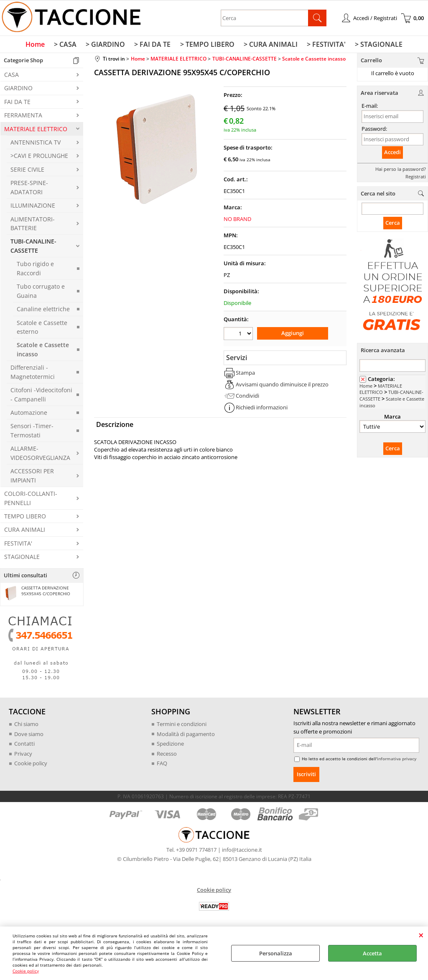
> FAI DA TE (153, 46)
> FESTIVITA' (324, 46)
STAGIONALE (22, 559)
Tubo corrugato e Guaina (41, 293)
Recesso (167, 755)
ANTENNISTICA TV (36, 144)
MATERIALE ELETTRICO (36, 131)
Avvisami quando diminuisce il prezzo (282, 386)
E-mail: (370, 108)
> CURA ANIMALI (269, 46)
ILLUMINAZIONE (33, 207)
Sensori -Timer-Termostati (32, 432)
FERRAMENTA (23, 117)
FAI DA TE (17, 103)
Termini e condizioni (182, 726)
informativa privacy (397, 760)
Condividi (247, 397)
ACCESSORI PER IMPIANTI (32, 477)
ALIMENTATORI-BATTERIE (33, 225)
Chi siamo (26, 726)
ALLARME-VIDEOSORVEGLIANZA (40, 455)
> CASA (68, 46)
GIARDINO (18, 90)
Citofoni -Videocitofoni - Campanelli (41, 396)
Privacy (23, 755)
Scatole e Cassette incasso (43, 351)
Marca (392, 419)
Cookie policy (26, 971)
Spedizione (170, 745)
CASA (11, 76)
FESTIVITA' (18, 545)
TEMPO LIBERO (25, 518)
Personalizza (276, 953)
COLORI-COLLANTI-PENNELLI (31, 500)
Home (38, 46)
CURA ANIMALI (25, 532)
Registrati (416, 178)
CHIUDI (421, 935)
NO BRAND (237, 221)
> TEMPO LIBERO (207, 46)
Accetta (372, 953)
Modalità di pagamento (186, 736)
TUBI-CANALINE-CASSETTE (33, 248)
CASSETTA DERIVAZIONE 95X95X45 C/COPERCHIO (36, 593)
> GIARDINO (107, 46)
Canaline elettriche (43, 311)
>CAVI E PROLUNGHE (39, 158)
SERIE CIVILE (27, 171)
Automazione (29, 414)
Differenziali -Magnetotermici (33, 374)
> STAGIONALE (376, 46)
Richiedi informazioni (262, 409)
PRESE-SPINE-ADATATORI (29, 189)
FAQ (162, 765)
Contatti (24, 745)
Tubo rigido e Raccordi (35, 270)
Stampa (245, 374)
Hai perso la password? (401, 171)
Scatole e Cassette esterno (42, 329)
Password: (374, 130)
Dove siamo (29, 736)
